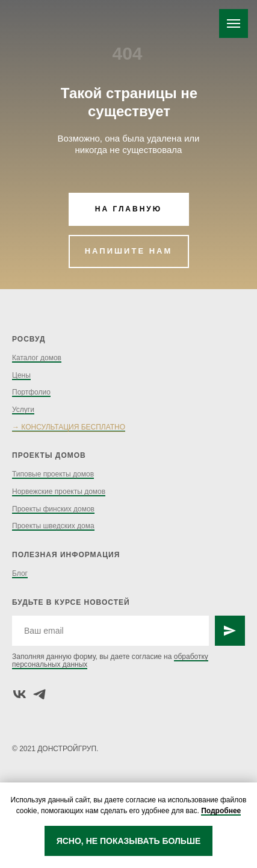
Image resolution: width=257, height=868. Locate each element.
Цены (21, 375)
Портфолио (31, 392)
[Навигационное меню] (234, 23)
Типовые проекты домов (53, 474)
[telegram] (39, 694)
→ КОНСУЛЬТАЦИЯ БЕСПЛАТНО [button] (69, 427)
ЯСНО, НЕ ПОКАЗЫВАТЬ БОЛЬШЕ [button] (129, 841)
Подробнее (221, 811)
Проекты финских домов (53, 509)
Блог (20, 573)
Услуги (23, 410)
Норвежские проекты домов (59, 492)
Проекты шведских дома (53, 526)
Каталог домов (37, 358)
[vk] (20, 694)
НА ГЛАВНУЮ (128, 209)
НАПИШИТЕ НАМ (129, 251)
